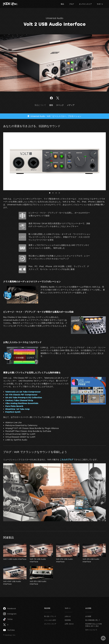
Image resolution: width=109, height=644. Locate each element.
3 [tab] (56, 193)
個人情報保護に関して (93, 620)
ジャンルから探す (50, 620)
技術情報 (68, 620)
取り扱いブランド (50, 616)
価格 (51, 105)
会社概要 (88, 616)
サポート (100, 4)
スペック (60, 105)
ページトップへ (103, 638)
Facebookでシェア (51, 98)
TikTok (8, 619)
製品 (62, 4)
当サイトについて (91, 630)
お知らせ (68, 616)
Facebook (10, 608)
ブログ (71, 4)
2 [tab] (53, 193)
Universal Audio (54, 18)
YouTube (9, 630)
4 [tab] (59, 193)
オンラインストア (85, 4)
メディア (71, 105)
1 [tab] (50, 193)
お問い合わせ (69, 624)
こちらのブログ (67, 459)
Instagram (10, 614)
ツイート (58, 98)
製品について (40, 105)
